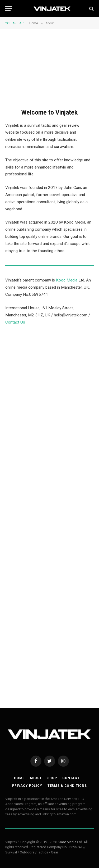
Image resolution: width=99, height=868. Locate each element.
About (36, 778)
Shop (52, 778)
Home (19, 778)
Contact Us (15, 322)
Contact (71, 778)
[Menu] (9, 9)
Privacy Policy (27, 786)
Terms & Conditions (67, 786)
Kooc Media (67, 280)
